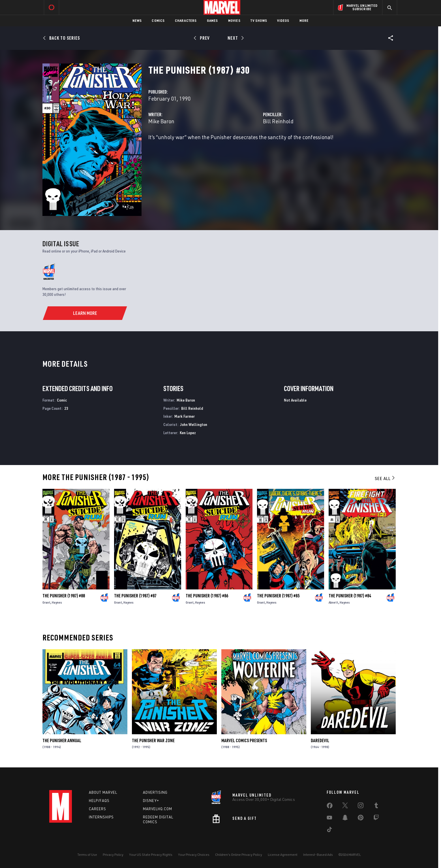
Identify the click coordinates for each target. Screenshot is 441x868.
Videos (283, 21)
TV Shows (259, 21)
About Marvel (103, 792)
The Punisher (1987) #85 (278, 596)
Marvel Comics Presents (244, 740)
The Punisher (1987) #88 (64, 596)
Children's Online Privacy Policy (239, 855)
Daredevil (320, 740)
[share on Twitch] (376, 819)
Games (212, 21)
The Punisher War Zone (153, 740)
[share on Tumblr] (376, 807)
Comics (158, 21)
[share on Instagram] (361, 807)
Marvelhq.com (158, 809)
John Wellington (194, 424)
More (304, 21)
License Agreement (283, 855)
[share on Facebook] (330, 807)
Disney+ (151, 801)
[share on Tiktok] (329, 831)
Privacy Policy (113, 855)
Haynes (57, 602)
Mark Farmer (185, 416)
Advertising (155, 792)
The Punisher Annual (62, 740)
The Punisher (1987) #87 (135, 596)
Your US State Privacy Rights (151, 855)
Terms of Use (87, 855)
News (137, 21)
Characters (186, 21)
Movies (234, 21)
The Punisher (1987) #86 (207, 596)
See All (385, 478)
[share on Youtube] (329, 819)
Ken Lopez (188, 433)
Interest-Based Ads (318, 855)
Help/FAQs (99, 801)
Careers (98, 809)
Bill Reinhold (278, 121)
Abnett (333, 602)
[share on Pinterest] (361, 819)
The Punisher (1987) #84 (350, 596)
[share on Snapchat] (345, 819)
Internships (101, 817)
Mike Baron (161, 121)
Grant (46, 602)
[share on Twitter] (345, 807)
